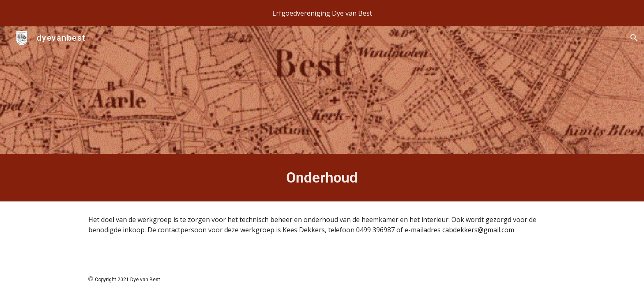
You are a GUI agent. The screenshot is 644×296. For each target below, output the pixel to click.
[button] (634, 38)
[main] (322, 178)
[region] (322, 13)
